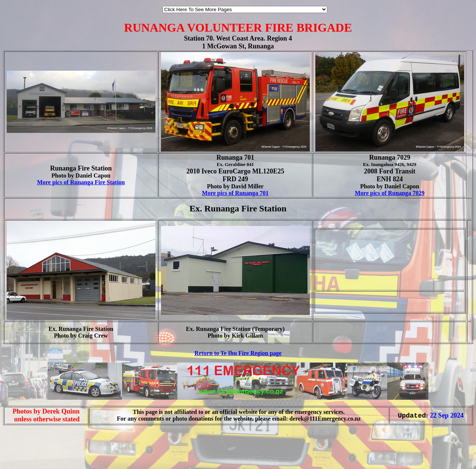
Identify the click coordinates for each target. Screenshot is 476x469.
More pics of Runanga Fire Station (81, 182)
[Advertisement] (25, 453)
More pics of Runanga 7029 (390, 193)
